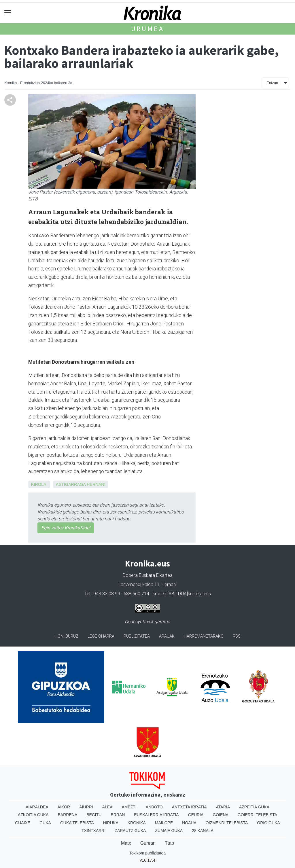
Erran (118, 815)
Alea (107, 807)
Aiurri (86, 807)
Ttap (169, 843)
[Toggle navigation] (8, 13)
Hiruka (111, 823)
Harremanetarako (204, 636)
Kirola (39, 484)
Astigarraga (71, 484)
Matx (126, 843)
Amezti (129, 807)
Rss (237, 636)
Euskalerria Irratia (156, 815)
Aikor (64, 807)
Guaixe (23, 823)
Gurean (148, 843)
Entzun (272, 83)
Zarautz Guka (130, 831)
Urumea (148, 29)
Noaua (189, 823)
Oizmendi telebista (227, 823)
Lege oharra (101, 636)
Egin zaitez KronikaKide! (66, 528)
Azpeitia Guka (254, 807)
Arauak (167, 636)
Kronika (137, 823)
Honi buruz (67, 636)
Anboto (154, 807)
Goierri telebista (257, 815)
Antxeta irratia (189, 807)
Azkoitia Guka (33, 815)
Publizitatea (137, 636)
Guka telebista (77, 823)
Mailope (164, 823)
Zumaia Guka (169, 831)
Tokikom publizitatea (147, 853)
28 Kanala (203, 831)
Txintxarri (93, 831)
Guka (45, 823)
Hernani (96, 484)
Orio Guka (268, 823)
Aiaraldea (37, 807)
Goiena (220, 815)
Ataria (223, 807)
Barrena (68, 815)
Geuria (196, 815)
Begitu (94, 815)
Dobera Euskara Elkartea (148, 575)
